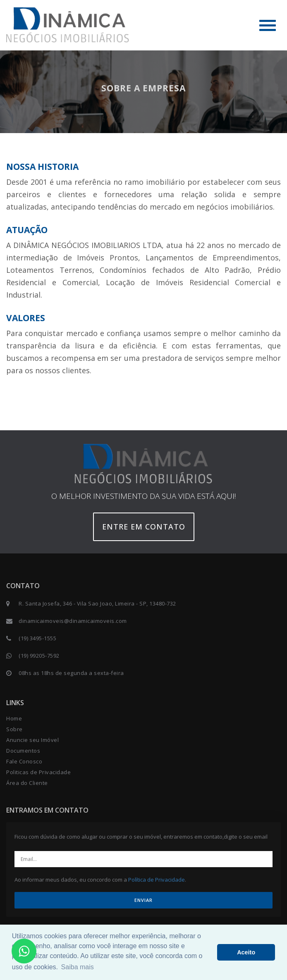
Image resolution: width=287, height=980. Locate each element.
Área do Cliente (27, 783)
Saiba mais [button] (78, 967)
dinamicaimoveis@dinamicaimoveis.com (73, 621)
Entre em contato (144, 527)
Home (14, 718)
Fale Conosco (24, 761)
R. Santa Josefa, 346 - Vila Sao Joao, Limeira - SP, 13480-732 (97, 603)
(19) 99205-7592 (39, 656)
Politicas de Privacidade (38, 772)
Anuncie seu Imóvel (32, 740)
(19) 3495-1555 (37, 638)
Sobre (14, 729)
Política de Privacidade (157, 880)
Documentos (23, 751)
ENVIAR (143, 900)
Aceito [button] (246, 952)
